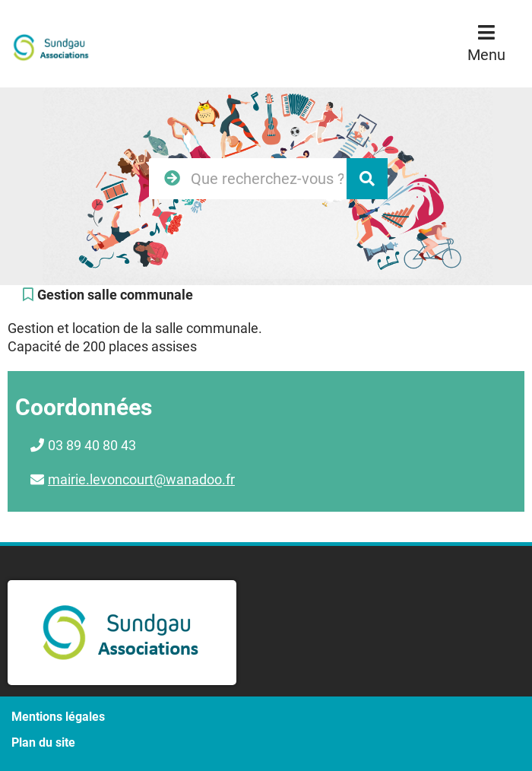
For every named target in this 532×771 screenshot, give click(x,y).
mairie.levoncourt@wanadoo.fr (141, 479)
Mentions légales (58, 717)
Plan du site (43, 742)
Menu (486, 55)
